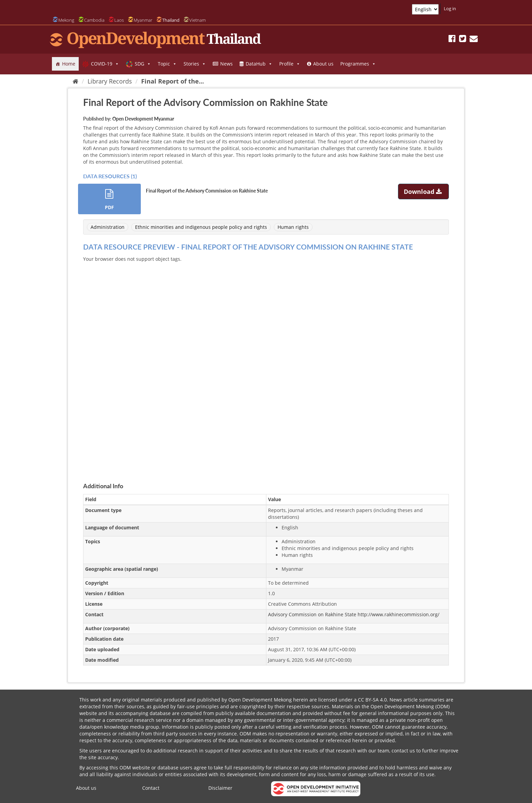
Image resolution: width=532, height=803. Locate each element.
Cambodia (94, 20)
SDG (143, 64)
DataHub (259, 64)
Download (424, 191)
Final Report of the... (173, 81)
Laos (119, 20)
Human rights (293, 227)
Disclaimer (220, 788)
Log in (450, 8)
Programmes (358, 64)
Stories (195, 64)
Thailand (171, 20)
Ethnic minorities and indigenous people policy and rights (201, 227)
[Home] (75, 81)
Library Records (110, 81)
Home (69, 64)
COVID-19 (105, 64)
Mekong (66, 20)
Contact (151, 788)
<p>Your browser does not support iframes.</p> (266, 364)
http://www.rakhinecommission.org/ (398, 614)
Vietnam (197, 20)
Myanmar (143, 20)
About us (323, 64)
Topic (167, 64)
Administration (108, 227)
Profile (290, 64)
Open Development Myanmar (143, 119)
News (226, 64)
